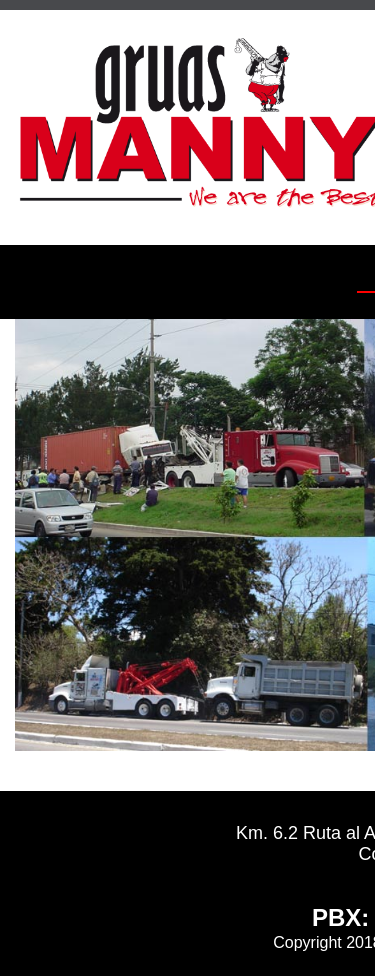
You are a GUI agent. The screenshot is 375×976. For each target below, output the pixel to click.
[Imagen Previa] (48, 535)
